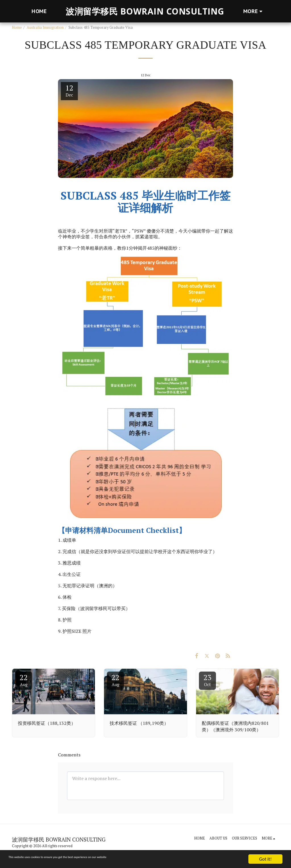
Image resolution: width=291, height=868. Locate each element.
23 (207, 680)
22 (24, 680)
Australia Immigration (45, 27)
